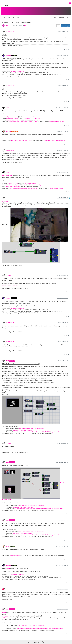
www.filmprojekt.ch (15, 554)
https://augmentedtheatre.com (56, 120)
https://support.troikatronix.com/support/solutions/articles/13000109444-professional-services (40, 430)
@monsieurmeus (7, 174)
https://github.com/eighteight (13, 118)
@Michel (5, 616)
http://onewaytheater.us (30, 115)
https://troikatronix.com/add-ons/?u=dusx (23, 428)
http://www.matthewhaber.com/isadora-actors (54, 139)
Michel (8, 545)
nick (7, 587)
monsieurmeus (10, 30)
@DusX (8, 567)
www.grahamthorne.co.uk (18, 69)
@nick (4, 610)
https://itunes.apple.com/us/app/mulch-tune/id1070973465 (23, 120)
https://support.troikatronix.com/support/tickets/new (32, 427)
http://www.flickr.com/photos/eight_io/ (33, 117)
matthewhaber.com (16, 139)
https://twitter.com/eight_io (13, 117)
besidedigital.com (26, 139)
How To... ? (8, 24)
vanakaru (8, 273)
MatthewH (9, 130)
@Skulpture (6, 199)
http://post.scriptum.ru (13, 115)
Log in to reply (65, 24)
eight (7, 106)
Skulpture (8, 54)
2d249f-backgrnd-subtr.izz (10, 283)
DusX (7, 359)
